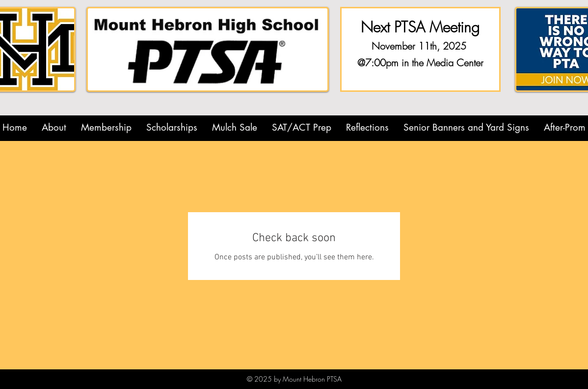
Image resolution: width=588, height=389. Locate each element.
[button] (54, 127)
